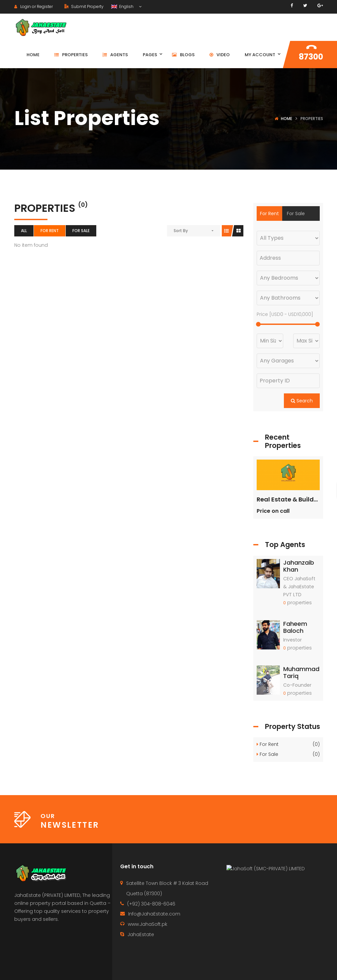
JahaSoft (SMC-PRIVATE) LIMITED (269, 917)
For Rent (50, 231)
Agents (275, 969)
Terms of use (310, 969)
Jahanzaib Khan (299, 566)
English (123, 6)
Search (302, 401)
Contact (209, 969)
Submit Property (84, 6)
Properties (243, 969)
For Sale (81, 231)
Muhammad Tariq (301, 673)
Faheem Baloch (295, 627)
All (24, 231)
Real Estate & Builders (290, 499)
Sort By (181, 231)
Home (287, 119)
